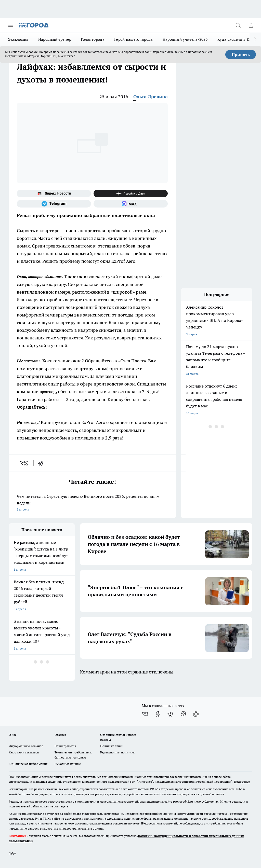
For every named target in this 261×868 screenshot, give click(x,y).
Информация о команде (26, 746)
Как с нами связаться (24, 752)
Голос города (93, 39)
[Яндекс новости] (54, 194)
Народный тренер (55, 39)
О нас (13, 735)
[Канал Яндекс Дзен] (131, 194)
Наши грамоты (65, 746)
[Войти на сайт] (251, 25)
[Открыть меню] (11, 25)
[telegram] (42, 463)
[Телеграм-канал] (54, 204)
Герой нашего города (134, 39)
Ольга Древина (151, 97)
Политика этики (112, 746)
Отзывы (60, 735)
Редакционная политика (117, 752)
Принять (241, 54)
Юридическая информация (28, 764)
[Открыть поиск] (238, 25)
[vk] (25, 463)
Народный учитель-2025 (185, 39)
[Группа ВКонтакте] (145, 714)
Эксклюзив (18, 39)
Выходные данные (68, 764)
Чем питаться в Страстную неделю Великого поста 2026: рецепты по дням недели (92, 503)
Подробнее (242, 782)
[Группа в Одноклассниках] (158, 714)
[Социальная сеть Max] (131, 204)
